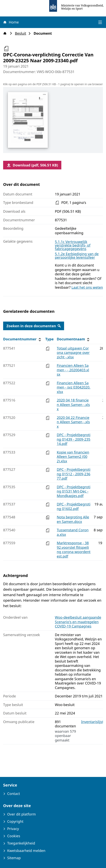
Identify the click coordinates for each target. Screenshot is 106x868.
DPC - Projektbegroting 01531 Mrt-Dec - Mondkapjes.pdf (74, 491)
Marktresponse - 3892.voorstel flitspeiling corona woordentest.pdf (74, 550)
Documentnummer (23, 339)
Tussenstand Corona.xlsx (73, 532)
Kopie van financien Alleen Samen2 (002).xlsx (73, 457)
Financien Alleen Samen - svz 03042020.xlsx (74, 387)
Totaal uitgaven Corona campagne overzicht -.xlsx (73, 353)
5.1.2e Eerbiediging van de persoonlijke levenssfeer (77, 256)
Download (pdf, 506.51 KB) (32, 165)
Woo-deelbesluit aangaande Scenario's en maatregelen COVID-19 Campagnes (78, 622)
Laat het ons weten (87, 287)
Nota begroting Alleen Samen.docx (73, 519)
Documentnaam (74, 339)
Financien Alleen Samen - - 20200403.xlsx (73, 370)
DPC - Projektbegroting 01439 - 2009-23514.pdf (74, 439)
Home (11, 22)
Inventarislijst (92, 722)
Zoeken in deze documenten (34, 326)
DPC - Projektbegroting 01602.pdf (74, 506)
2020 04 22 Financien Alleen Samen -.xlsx (73, 422)
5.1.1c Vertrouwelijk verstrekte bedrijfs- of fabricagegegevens (73, 245)
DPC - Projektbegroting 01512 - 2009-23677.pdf (74, 474)
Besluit (22, 33)
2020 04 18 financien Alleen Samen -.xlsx (73, 405)
